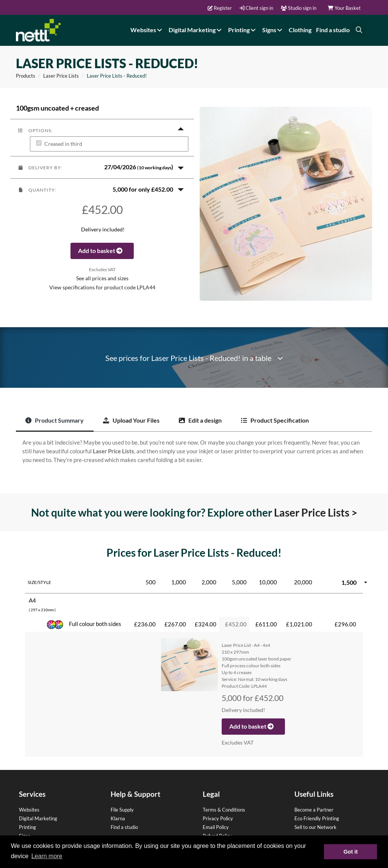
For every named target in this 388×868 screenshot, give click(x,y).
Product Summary (55, 420)
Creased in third (63, 144)
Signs (273, 30)
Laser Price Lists (61, 76)
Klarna (118, 818)
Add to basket (102, 251)
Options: (35, 130)
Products (26, 76)
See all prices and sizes (102, 278)
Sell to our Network (315, 827)
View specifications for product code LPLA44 (102, 287)
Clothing (300, 30)
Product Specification (275, 420)
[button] (102, 167)
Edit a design (200, 420)
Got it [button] (350, 852)
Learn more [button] (47, 856)
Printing (243, 30)
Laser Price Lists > (316, 512)
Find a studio (333, 30)
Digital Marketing (196, 30)
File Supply (122, 810)
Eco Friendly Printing (317, 818)
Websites (147, 30)
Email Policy (216, 827)
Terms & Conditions (224, 810)
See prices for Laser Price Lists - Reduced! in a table (194, 358)
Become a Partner (314, 810)
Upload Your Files (131, 420)
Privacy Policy (218, 818)
